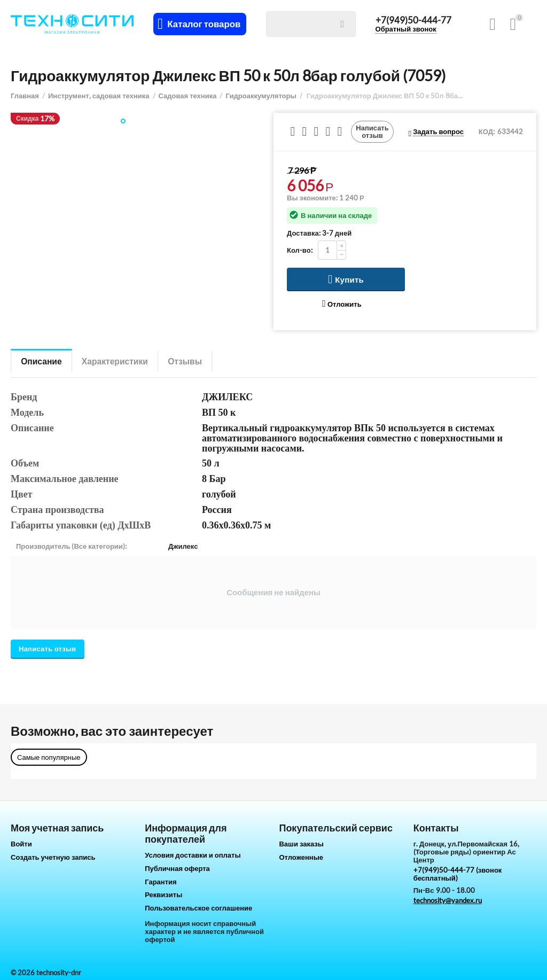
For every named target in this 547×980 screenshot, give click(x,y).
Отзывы (193, 361)
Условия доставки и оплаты (193, 855)
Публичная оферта (177, 868)
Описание (43, 361)
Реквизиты (163, 895)
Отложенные (301, 857)
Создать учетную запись (53, 857)
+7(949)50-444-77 (414, 20)
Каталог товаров (205, 24)
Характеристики (119, 361)
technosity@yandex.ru (448, 900)
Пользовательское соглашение (198, 908)
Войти (21, 844)
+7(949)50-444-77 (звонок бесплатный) (458, 874)
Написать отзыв (372, 131)
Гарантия (161, 882)
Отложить (342, 304)
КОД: (487, 131)
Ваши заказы (301, 844)
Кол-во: (300, 250)
